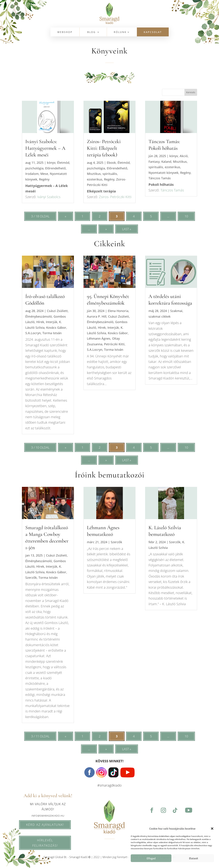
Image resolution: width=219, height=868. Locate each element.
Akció (184, 156)
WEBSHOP (65, 32)
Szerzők (31, 578)
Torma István (52, 333)
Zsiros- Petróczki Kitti (115, 197)
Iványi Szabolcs (49, 197)
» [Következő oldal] (106, 229)
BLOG (91, 32)
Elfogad (151, 858)
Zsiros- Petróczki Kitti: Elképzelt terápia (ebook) (104, 148)
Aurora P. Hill (97, 316)
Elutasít (194, 858)
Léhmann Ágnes (99, 338)
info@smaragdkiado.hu (48, 816)
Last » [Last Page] (127, 229)
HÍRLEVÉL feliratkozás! (38, 843)
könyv (51, 163)
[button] (212, 829)
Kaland (166, 162)
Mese (44, 174)
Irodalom (32, 174)
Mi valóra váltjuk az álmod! (48, 807)
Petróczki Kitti (114, 344)
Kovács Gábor (56, 328)
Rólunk (120, 32)
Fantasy (154, 162)
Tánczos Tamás (160, 178)
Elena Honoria (118, 311)
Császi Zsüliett (57, 311)
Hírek (40, 322)
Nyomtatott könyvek (163, 173)
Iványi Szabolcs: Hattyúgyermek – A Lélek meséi (45, 148)
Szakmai (176, 311)
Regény (44, 179)
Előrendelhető (55, 168)
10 (186, 216)
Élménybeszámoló (39, 316)
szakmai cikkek (160, 316)
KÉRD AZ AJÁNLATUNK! (38, 825)
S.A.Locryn (33, 333)
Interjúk (52, 322)
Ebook (111, 163)
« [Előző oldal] (66, 216)
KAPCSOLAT (153, 32)
